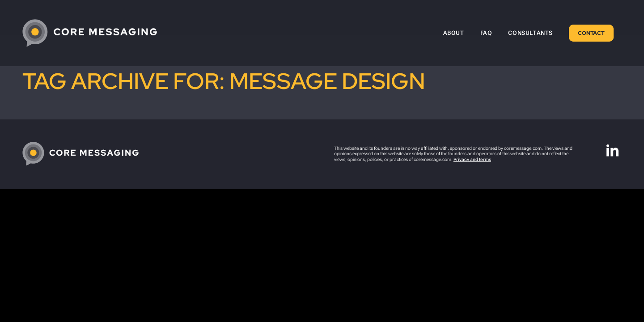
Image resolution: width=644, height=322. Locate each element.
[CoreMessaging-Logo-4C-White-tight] (90, 33)
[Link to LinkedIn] (612, 151)
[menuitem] (454, 33)
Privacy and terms (472, 159)
